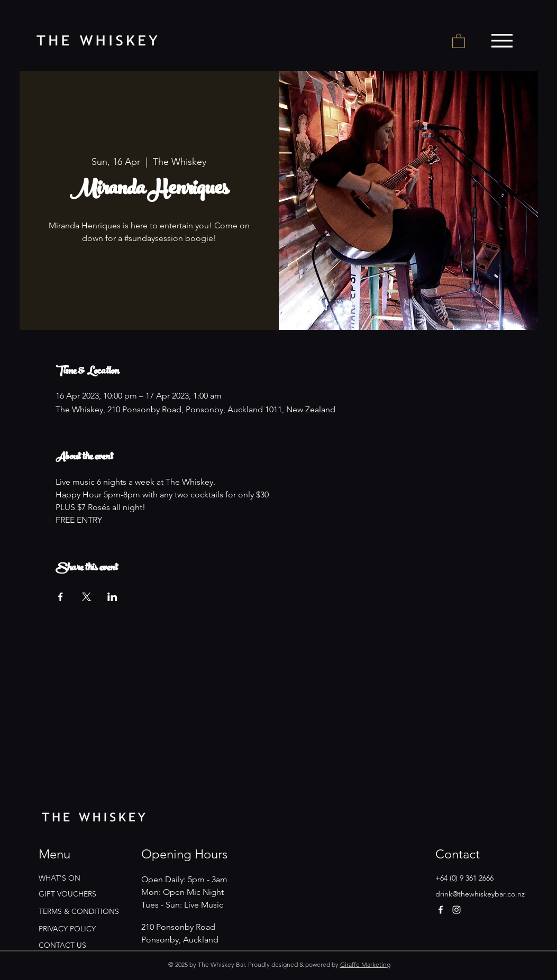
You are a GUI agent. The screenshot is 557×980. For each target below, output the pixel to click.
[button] (459, 40)
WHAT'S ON (60, 878)
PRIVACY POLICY (67, 929)
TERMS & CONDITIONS (79, 911)
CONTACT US (62, 945)
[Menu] (502, 41)
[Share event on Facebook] (61, 597)
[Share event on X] (86, 597)
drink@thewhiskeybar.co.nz (480, 894)
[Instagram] (456, 910)
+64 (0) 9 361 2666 (464, 878)
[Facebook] (441, 910)
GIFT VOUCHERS (67, 894)
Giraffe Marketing (365, 964)
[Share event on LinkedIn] (112, 597)
